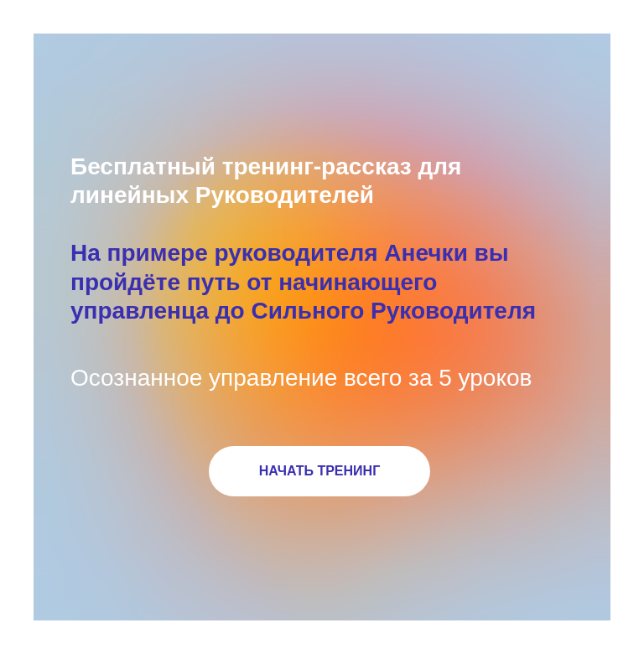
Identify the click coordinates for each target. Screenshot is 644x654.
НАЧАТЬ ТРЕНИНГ (319, 471)
